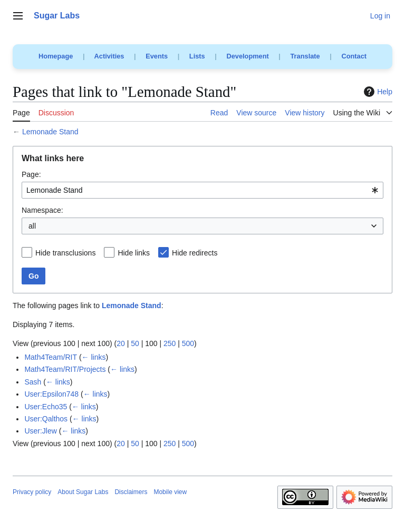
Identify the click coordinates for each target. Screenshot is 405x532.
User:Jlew (40, 431)
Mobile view (170, 492)
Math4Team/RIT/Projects (65, 369)
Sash (33, 382)
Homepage (56, 56)
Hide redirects (195, 253)
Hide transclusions (65, 253)
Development (247, 56)
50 (135, 343)
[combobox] (202, 190)
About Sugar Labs (83, 492)
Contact (354, 56)
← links (94, 357)
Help (377, 92)
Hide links (134, 253)
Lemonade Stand (50, 132)
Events (157, 56)
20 (121, 343)
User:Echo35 (46, 407)
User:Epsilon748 (51, 394)
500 (188, 343)
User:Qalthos (46, 419)
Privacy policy (32, 492)
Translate (305, 56)
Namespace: (42, 210)
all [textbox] (32, 226)
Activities (109, 56)
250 (170, 343)
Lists (197, 56)
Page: (31, 174)
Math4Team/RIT (51, 357)
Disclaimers (131, 492)
